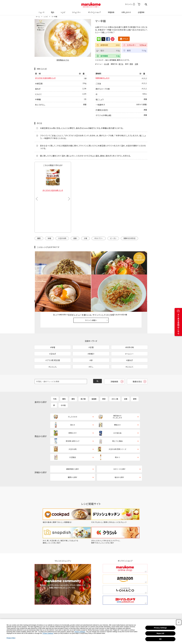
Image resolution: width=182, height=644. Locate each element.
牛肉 (55, 386)
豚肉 (64, 386)
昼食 (75, 239)
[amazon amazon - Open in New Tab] (125, 548)
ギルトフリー (99, 239)
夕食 (85, 239)
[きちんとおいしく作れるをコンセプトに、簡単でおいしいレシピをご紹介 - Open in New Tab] (117, 512)
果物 (135, 386)
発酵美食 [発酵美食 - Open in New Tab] (111, 11)
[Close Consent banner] (179, 622)
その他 (63, 393)
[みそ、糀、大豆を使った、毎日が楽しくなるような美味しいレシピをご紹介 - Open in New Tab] (65, 512)
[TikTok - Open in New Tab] (62, 593)
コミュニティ (76, 11)
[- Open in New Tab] (139, 4)
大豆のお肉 (62, 239)
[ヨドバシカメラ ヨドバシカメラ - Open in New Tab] (125, 569)
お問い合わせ (126, 11)
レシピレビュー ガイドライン (139, 277)
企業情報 (141, 11)
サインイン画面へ (91, 295)
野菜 (131, 64)
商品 (52, 11)
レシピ (63, 11)
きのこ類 (115, 386)
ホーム (38, 17)
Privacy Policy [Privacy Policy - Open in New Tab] (11, 638)
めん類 (107, 64)
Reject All (160, 633)
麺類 (39, 239)
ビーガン (113, 239)
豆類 (136, 64)
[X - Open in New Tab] (77, 593)
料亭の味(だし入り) (103, 78)
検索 (146, 4)
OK (160, 639)
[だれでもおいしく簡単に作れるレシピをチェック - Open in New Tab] (117, 491)
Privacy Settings (160, 628)
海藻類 (94, 386)
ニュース (41, 11)
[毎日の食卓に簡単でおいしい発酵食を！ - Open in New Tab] (65, 491)
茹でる (121, 64)
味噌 (49, 239)
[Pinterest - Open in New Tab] (63, 601)
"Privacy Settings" (80, 632)
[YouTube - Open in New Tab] (132, 593)
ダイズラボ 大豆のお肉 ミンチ (47, 78)
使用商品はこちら (63, 60)
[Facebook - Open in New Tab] (113, 593)
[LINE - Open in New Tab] (78, 601)
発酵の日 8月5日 (129, 239)
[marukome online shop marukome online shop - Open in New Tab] (125, 537)
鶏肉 (73, 386)
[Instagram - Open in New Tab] (94, 593)
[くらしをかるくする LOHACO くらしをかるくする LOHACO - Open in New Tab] (125, 558)
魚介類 (83, 386)
